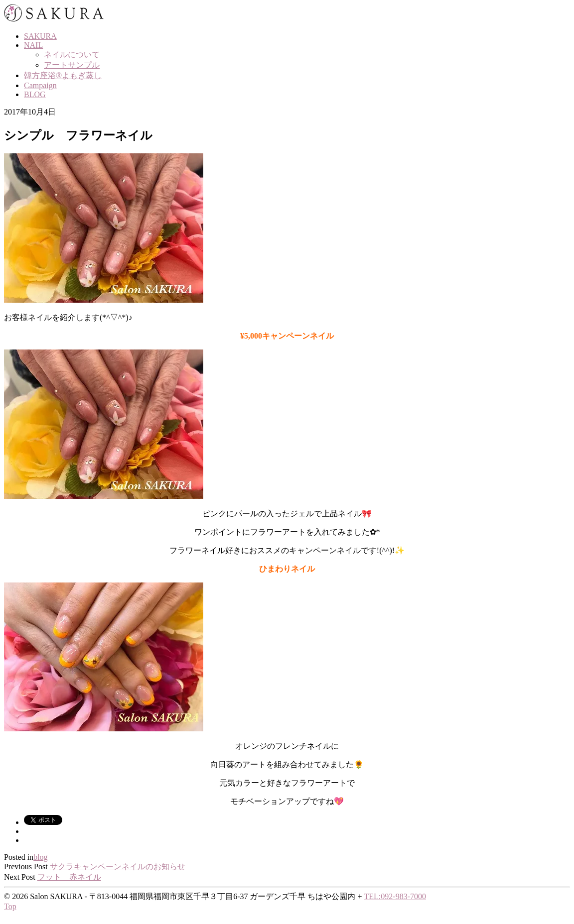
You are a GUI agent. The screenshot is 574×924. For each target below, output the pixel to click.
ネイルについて (72, 55)
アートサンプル (72, 65)
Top (10, 906)
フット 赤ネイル (69, 877)
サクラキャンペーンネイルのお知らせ (118, 866)
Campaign (40, 85)
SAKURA (40, 36)
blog (40, 857)
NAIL (33, 45)
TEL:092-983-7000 (395, 896)
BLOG (35, 94)
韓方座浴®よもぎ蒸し (63, 75)
